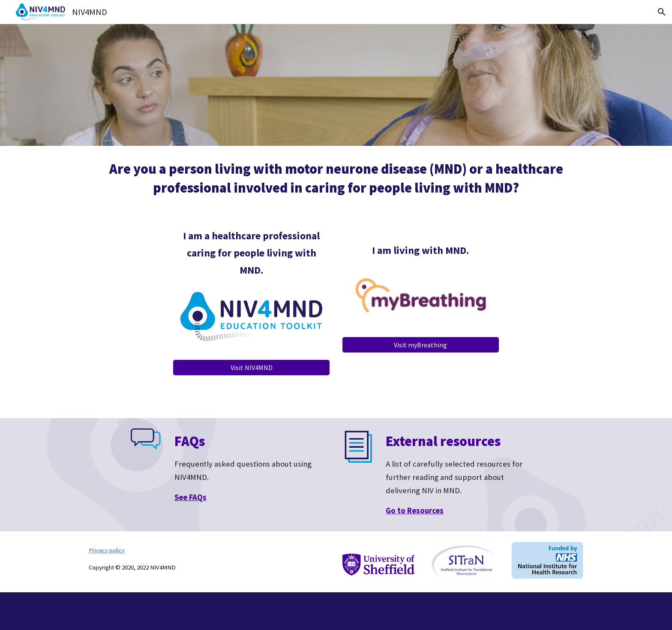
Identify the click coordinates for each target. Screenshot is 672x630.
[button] (662, 12)
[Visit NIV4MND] (251, 368)
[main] (336, 178)
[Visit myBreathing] (421, 345)
